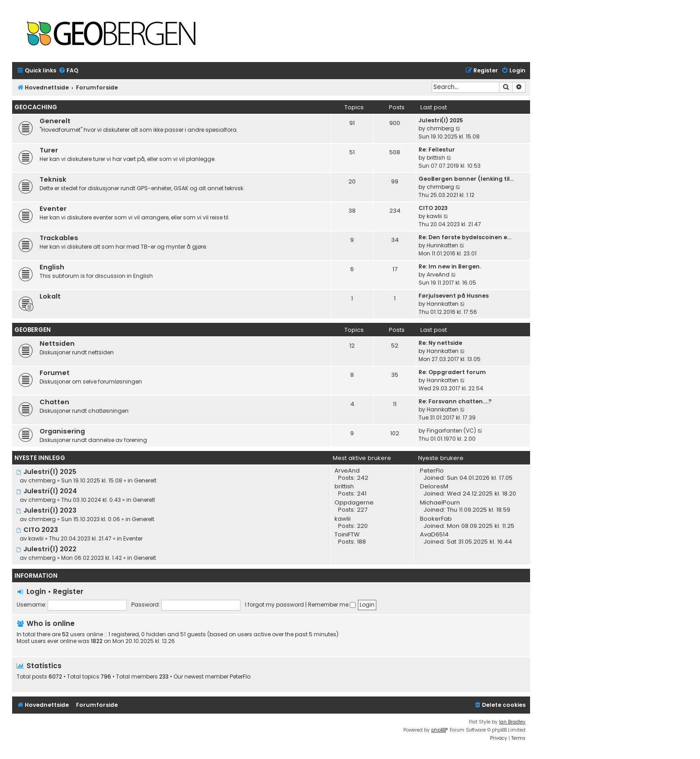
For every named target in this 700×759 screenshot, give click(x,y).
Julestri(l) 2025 (441, 120)
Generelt (55, 121)
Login (36, 592)
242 (363, 478)
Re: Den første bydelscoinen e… (465, 237)
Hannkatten (443, 304)
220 (362, 526)
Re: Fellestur (437, 150)
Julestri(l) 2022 (46, 549)
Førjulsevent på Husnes (454, 296)
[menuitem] (68, 71)
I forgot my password (274, 605)
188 (361, 542)
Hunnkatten (442, 245)
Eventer (53, 209)
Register (68, 592)
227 (362, 510)
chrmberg (440, 128)
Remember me (332, 605)
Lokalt (50, 296)
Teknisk (53, 179)
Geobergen (33, 330)
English (52, 267)
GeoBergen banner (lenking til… (466, 179)
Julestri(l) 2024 (47, 491)
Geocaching (36, 107)
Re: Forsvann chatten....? (455, 401)
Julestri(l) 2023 (46, 510)
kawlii (434, 216)
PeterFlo (240, 677)
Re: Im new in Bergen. (450, 266)
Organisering (62, 431)
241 (362, 494)
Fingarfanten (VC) (451, 431)
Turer (49, 150)
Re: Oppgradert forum (452, 372)
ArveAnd (438, 275)
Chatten (54, 402)
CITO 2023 (433, 208)
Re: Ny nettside (440, 343)
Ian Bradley (512, 722)
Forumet (55, 373)
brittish (436, 158)
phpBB (439, 730)
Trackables (59, 238)
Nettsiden (57, 344)
